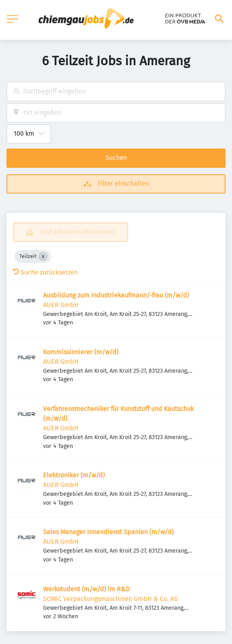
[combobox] (116, 92)
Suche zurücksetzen (45, 272)
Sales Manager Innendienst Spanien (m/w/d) (108, 532)
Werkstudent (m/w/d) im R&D (86, 589)
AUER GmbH (61, 305)
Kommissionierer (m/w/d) (81, 352)
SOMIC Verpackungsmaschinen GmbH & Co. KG (111, 599)
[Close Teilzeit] (43, 256)
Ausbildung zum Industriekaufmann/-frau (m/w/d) (116, 295)
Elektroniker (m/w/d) (74, 475)
